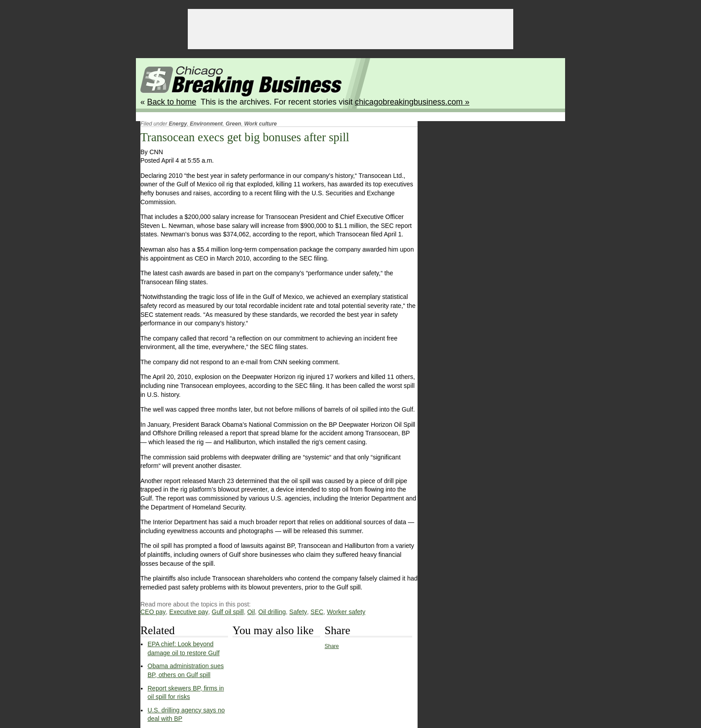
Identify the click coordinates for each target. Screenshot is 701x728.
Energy (178, 124)
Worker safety (346, 612)
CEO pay (153, 612)
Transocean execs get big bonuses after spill (245, 137)
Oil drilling (272, 612)
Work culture (260, 124)
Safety (298, 612)
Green (234, 124)
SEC (317, 612)
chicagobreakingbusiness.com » (412, 102)
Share (332, 646)
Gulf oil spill (228, 612)
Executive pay (189, 612)
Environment (206, 124)
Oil (251, 612)
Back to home (172, 102)
